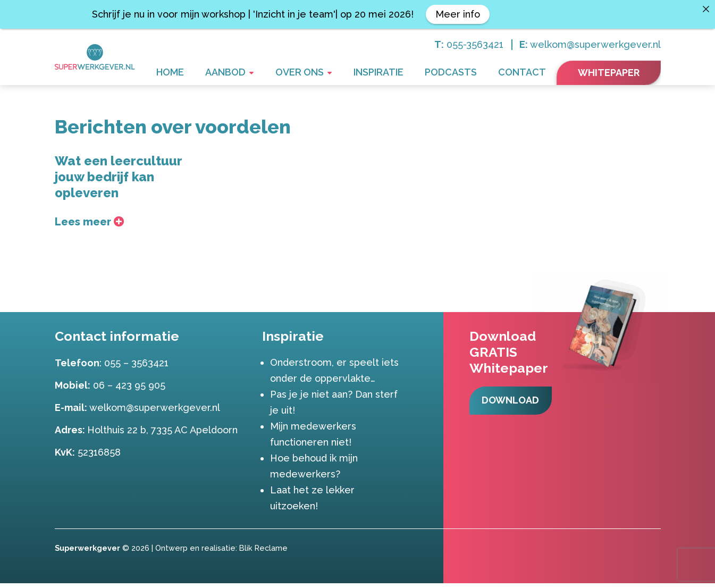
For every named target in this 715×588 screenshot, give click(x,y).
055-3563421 (475, 44)
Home (228, 74)
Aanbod (273, 74)
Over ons (336, 74)
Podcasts (467, 74)
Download (513, 414)
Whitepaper (609, 73)
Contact (527, 74)
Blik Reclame (263, 553)
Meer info (458, 14)
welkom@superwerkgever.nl (595, 44)
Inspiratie (405, 74)
